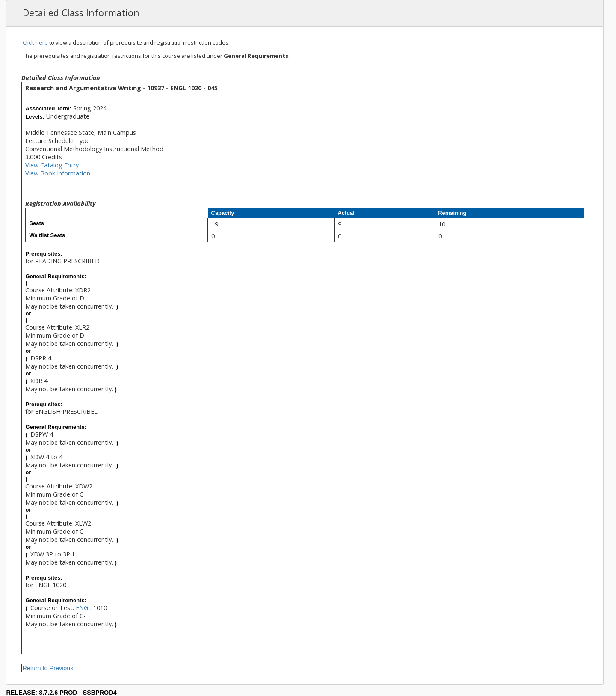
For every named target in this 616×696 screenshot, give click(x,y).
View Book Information (58, 173)
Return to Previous (48, 668)
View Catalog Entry (52, 165)
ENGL (84, 608)
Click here (35, 42)
